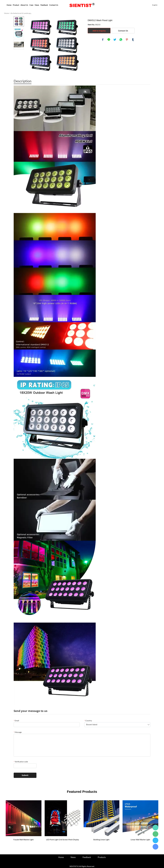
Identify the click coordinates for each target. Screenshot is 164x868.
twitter (115, 40)
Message (18, 732)
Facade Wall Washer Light (24, 839)
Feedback (44, 5)
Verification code (21, 762)
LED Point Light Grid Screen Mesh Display (63, 839)
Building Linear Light (101, 839)
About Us (24, 5)
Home (9, 5)
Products (102, 857)
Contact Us (54, 5)
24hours (155, 828)
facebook (103, 40)
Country (88, 720)
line (109, 40)
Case (31, 5)
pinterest (127, 40)
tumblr (133, 40)
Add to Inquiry (99, 31)
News (37, 5)
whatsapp (121, 40)
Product (16, 5)
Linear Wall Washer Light (140, 839)
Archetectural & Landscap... (21, 13)
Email (16, 720)
